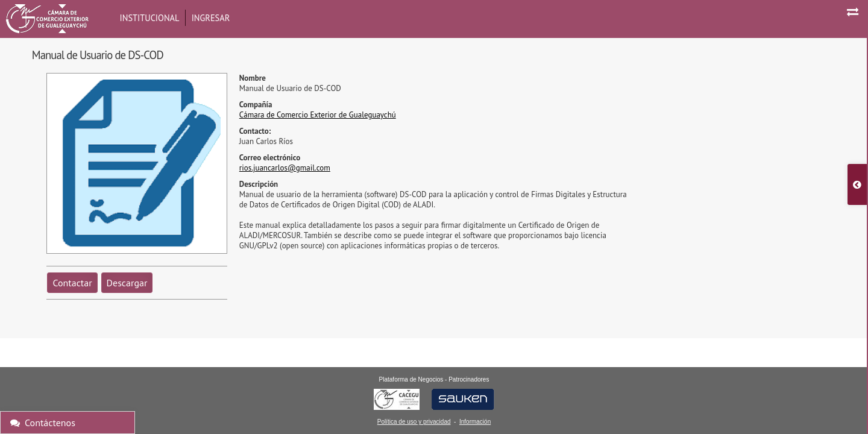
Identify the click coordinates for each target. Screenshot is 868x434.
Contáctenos (43, 423)
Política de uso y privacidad (414, 422)
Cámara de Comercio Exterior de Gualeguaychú (318, 115)
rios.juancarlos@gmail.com (285, 168)
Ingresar (211, 18)
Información (475, 422)
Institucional (150, 18)
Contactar (72, 283)
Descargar (127, 283)
